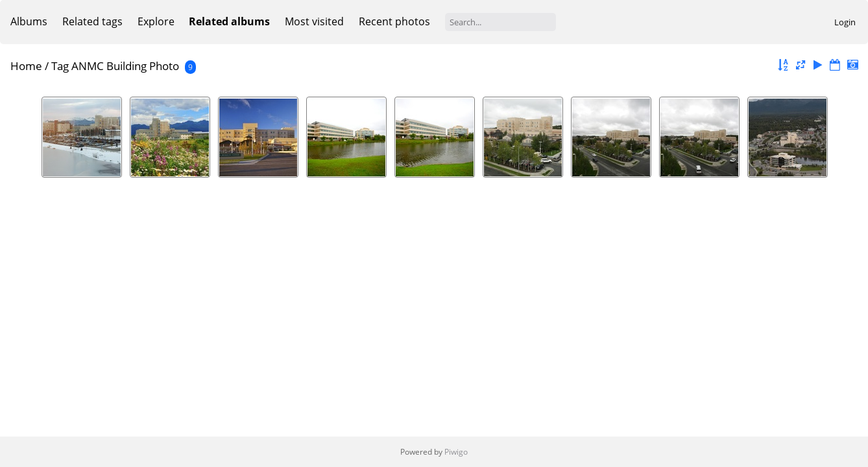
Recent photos (394, 21)
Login (845, 22)
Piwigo (456, 452)
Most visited (314, 21)
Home (26, 66)
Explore (156, 21)
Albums (29, 21)
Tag (60, 66)
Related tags (92, 21)
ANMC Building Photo (125, 66)
